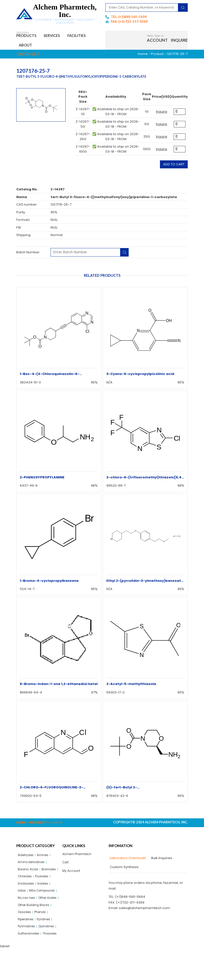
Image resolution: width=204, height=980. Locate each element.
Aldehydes (27, 857)
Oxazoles (25, 934)
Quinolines (48, 949)
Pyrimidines (27, 949)
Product (157, 56)
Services (58, 36)
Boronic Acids (29, 872)
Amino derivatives (32, 865)
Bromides (26, 880)
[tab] (127, 860)
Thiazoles (26, 965)
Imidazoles (45, 888)
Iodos (38, 895)
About (55, 46)
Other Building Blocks (35, 926)
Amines (45, 857)
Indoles (24, 895)
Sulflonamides (29, 957)
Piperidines (27, 942)
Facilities (30, 46)
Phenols (43, 934)
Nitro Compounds (32, 903)
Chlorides (45, 880)
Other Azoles (28, 919)
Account (157, 41)
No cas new (27, 911)
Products (29, 36)
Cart (66, 865)
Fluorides (25, 888)
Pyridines (47, 942)
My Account (72, 874)
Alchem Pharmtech (78, 856)
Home (143, 56)
